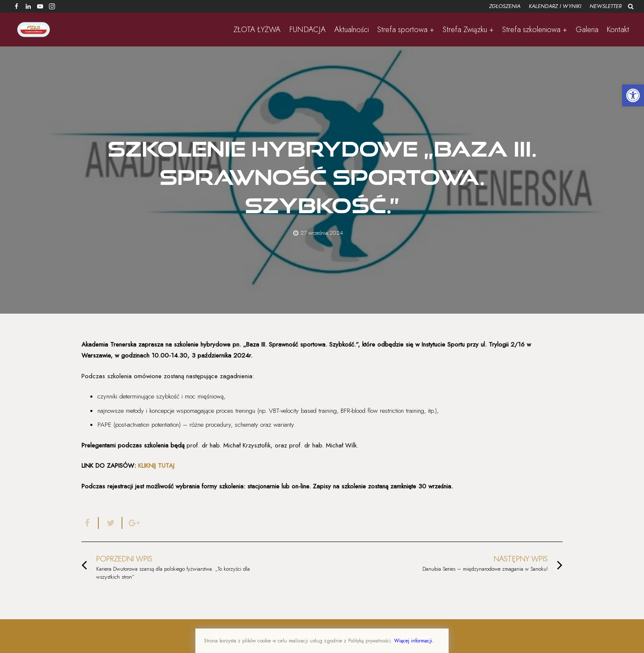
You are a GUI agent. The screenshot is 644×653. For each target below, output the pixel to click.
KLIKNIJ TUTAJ (156, 466)
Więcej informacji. (414, 641)
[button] (633, 95)
